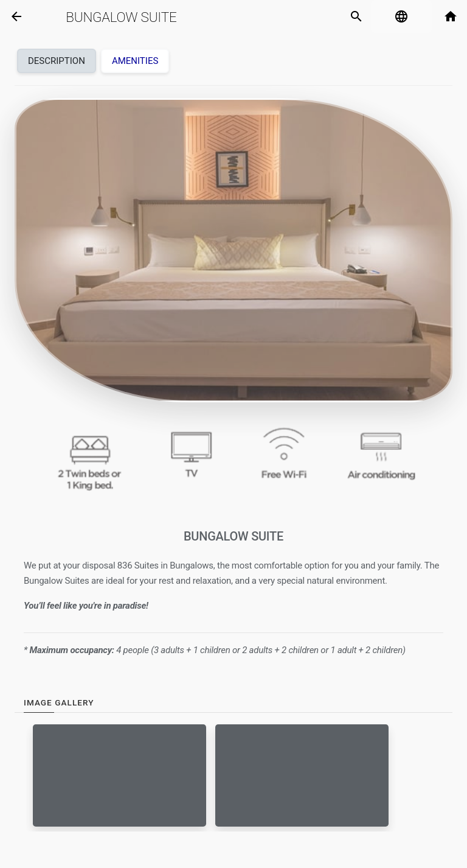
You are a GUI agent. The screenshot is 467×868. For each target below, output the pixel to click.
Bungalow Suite (121, 17)
